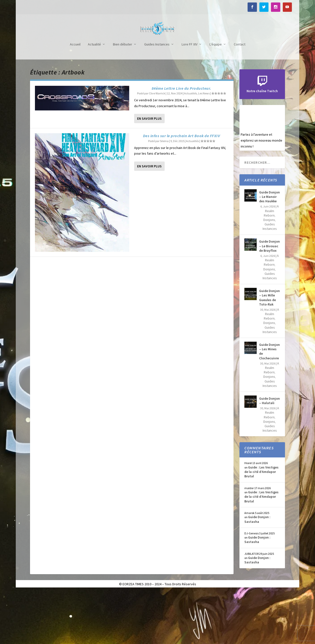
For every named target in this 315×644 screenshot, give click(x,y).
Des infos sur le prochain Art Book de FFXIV (182, 189)
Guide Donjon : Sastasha (257, 572)
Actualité (94, 97)
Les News (204, 146)
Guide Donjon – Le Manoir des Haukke (269, 250)
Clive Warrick (157, 146)
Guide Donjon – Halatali (269, 454)
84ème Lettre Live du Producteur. (181, 141)
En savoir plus (149, 172)
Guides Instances (157, 97)
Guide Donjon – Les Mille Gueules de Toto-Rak (269, 351)
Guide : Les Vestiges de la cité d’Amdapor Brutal (261, 525)
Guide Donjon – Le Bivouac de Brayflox (269, 299)
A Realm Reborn (271, 264)
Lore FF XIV (189, 97)
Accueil (75, 97)
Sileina (164, 194)
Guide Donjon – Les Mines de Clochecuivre (269, 404)
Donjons (269, 273)
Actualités (190, 146)
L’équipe (216, 97)
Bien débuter (123, 97)
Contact (240, 97)
